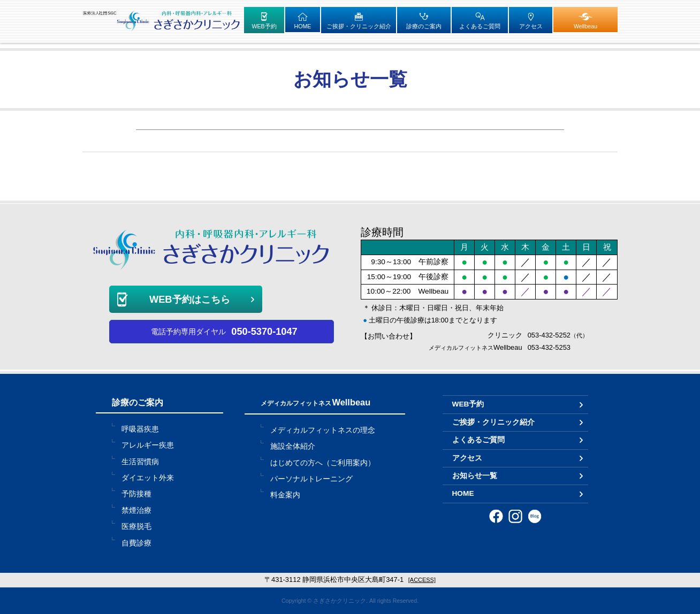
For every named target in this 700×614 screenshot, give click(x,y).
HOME (463, 493)
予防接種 (136, 494)
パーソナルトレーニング (311, 479)
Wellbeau (316, 402)
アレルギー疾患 (148, 445)
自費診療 (136, 543)
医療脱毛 (136, 527)
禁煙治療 (136, 511)
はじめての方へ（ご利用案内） (323, 463)
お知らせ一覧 (475, 476)
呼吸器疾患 (140, 429)
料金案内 (285, 495)
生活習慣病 (140, 462)
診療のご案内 (138, 402)
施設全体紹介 (293, 446)
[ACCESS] (422, 580)
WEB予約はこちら (190, 299)
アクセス (467, 458)
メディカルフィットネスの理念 (323, 430)
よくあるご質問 (478, 440)
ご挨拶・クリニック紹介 (493, 422)
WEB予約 (468, 404)
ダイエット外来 (148, 478)
